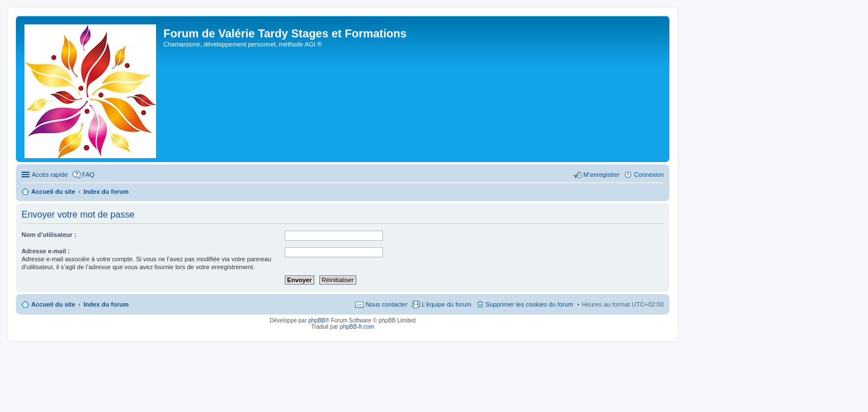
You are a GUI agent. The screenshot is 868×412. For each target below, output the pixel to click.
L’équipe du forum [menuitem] (446, 304)
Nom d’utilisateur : (49, 235)
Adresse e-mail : (46, 251)
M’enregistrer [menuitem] (601, 175)
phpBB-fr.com (357, 327)
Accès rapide (50, 175)
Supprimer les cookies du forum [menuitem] (530, 304)
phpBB (317, 320)
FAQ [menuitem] (89, 175)
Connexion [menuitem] (649, 175)
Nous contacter (386, 304)
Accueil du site (53, 304)
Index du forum (106, 304)
